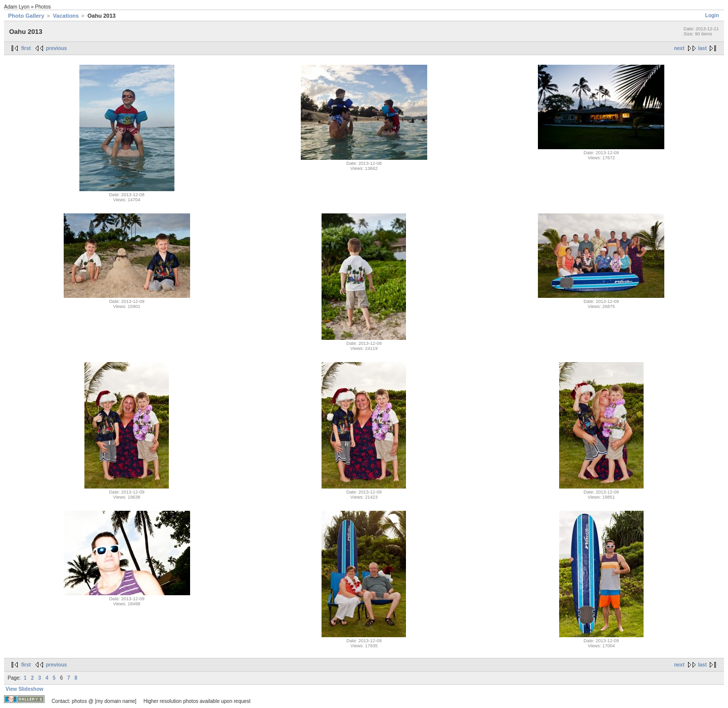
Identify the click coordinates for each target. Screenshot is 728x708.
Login (712, 15)
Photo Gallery (26, 16)
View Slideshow (25, 689)
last (702, 48)
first (26, 48)
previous (57, 48)
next (679, 48)
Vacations (66, 16)
